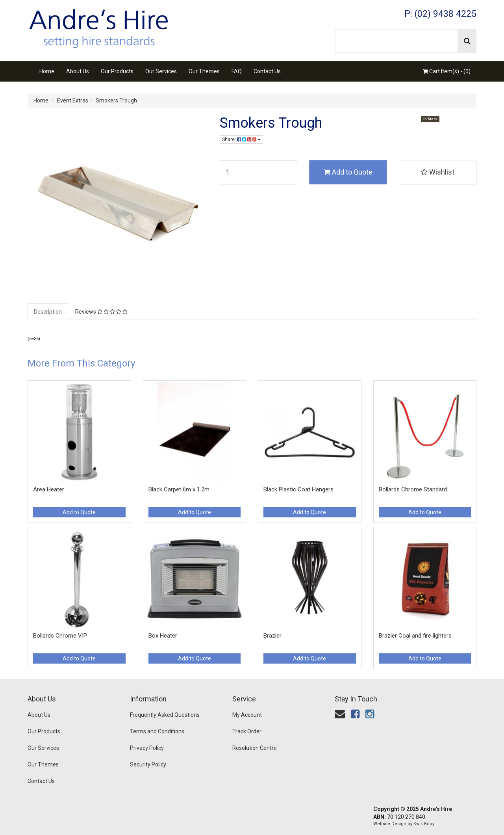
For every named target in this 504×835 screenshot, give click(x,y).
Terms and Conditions (157, 731)
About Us (78, 71)
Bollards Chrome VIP (60, 636)
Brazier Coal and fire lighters (415, 636)
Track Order (247, 731)
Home (47, 71)
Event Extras (73, 100)
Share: (241, 139)
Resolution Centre (255, 748)
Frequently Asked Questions (165, 715)
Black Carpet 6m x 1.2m (179, 489)
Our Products (117, 71)
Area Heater (49, 489)
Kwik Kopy (424, 824)
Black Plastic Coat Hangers (298, 489)
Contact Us (267, 71)
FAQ (237, 71)
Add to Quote (348, 172)
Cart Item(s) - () (447, 71)
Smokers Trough (116, 100)
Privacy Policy (147, 748)
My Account (247, 715)
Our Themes (204, 71)
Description (48, 312)
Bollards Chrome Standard (413, 489)
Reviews (101, 312)
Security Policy (148, 764)
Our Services (161, 71)
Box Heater (163, 636)
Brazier (272, 636)
